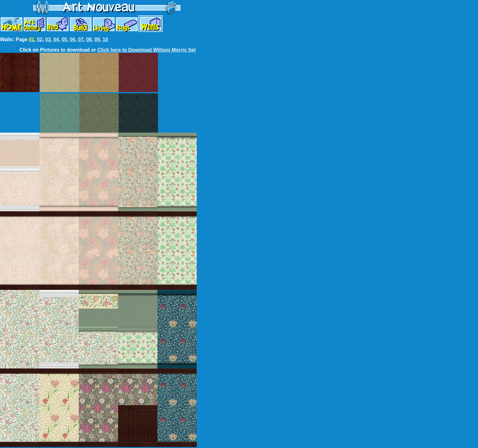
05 (64, 39)
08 (89, 39)
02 (40, 39)
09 (97, 39)
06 (73, 39)
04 (56, 39)
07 (81, 39)
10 (105, 39)
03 (48, 39)
